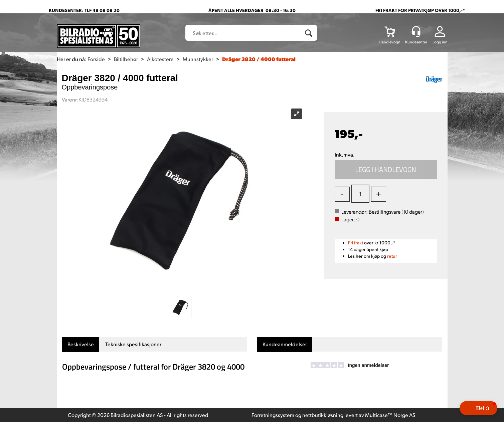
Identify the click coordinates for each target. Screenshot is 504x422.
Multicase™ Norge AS (390, 415)
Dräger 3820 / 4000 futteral (259, 59)
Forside (96, 59)
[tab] (81, 344)
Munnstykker (198, 59)
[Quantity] (360, 194)
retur (392, 256)
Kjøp (386, 170)
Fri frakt (356, 243)
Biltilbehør (126, 59)
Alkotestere (160, 59)
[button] (478, 408)
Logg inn (440, 42)
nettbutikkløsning (323, 415)
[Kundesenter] (416, 31)
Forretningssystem (273, 415)
